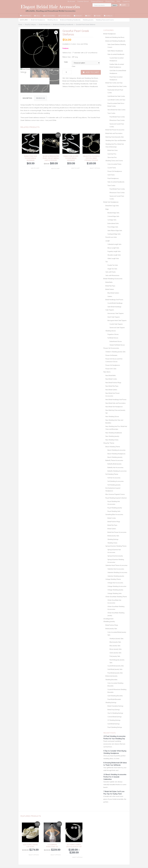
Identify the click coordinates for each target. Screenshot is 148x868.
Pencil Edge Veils (113, 227)
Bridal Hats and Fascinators (114, 133)
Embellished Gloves (116, 341)
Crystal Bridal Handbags (115, 303)
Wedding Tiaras (112, 543)
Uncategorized (108, 619)
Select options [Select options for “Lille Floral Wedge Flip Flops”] (34, 855)
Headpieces (25, 16)
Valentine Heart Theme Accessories (116, 565)
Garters (110, 296)
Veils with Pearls (111, 272)
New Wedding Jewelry (112, 436)
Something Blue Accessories (114, 514)
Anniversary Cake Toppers (116, 313)
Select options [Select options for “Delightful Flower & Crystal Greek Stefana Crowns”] (95, 168)
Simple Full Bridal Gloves (117, 345)
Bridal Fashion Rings (114, 522)
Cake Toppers (110, 310)
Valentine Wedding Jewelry (116, 576)
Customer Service (83, 1)
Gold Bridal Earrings (114, 724)
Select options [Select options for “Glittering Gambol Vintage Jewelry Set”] (77, 857)
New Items (66, 84)
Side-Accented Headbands (116, 54)
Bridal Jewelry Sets (113, 536)
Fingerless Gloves (113, 334)
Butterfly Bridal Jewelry (114, 464)
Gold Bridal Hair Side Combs (116, 96)
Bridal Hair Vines (113, 150)
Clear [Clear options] (74, 66)
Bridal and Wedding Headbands (70, 20)
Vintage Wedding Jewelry (115, 590)
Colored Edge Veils (113, 216)
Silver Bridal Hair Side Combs (116, 110)
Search (114, 5)
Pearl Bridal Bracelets (114, 699)
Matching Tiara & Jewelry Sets (115, 137)
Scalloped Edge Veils (114, 234)
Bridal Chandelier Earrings (115, 706)
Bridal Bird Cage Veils (112, 206)
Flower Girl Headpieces (115, 171)
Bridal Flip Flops (110, 286)
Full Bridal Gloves (113, 338)
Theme (97, 16)
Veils (37, 16)
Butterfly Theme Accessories (114, 460)
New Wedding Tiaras (112, 440)
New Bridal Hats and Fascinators (116, 403)
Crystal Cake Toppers (116, 324)
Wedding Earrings (113, 539)
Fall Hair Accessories (114, 478)
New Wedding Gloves (112, 416)
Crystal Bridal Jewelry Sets (116, 666)
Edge (107, 209)
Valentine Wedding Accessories (117, 572)
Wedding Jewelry (88, 20)
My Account (71, 1)
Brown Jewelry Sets (116, 649)
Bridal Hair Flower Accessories (115, 130)
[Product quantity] (67, 72)
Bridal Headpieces (91, 81)
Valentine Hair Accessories (116, 569)
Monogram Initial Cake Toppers (117, 320)
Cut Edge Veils (112, 220)
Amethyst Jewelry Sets (116, 639)
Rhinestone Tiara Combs (117, 120)
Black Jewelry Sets (115, 642)
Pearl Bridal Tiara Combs (117, 117)
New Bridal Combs (111, 379)
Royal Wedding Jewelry (115, 508)
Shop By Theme (109, 443)
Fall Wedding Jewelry (114, 485)
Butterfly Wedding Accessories (117, 471)
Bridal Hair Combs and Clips (114, 83)
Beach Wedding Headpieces (116, 454)
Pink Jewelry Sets (115, 656)
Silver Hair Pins (112, 157)
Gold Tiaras (111, 175)
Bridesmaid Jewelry (111, 676)
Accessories (49, 16)
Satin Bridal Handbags (114, 307)
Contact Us (126, 1)
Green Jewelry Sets (115, 653)
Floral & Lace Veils (111, 237)
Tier (107, 262)
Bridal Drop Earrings (114, 710)
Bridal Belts (109, 282)
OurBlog (108, 16)
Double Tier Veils (113, 265)
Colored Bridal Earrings (115, 717)
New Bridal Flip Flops (112, 386)
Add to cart (92, 72)
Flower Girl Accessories (111, 348)
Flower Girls (64, 16)
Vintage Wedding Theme (113, 579)
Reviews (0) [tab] (40, 98)
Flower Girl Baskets (111, 355)
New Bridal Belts (111, 375)
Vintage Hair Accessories (115, 583)
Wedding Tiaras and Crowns (105, 20)
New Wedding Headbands (79, 84)
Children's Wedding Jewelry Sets (115, 352)
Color (66, 62)
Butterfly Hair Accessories (115, 467)
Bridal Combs (112, 518)
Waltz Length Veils (113, 258)
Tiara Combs (111, 113)
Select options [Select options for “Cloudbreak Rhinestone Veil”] (56, 855)
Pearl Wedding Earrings (115, 727)
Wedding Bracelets (111, 680)
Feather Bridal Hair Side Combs (117, 86)
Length (108, 241)
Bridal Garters (110, 289)
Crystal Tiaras (112, 168)
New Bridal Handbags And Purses (116, 400)
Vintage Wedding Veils (115, 593)
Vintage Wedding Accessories (117, 586)
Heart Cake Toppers (114, 317)
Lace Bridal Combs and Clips (116, 100)
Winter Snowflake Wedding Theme (116, 597)
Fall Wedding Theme (112, 474)
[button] (56, 32)
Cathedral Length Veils (114, 244)
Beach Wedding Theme (113, 447)
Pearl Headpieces (113, 178)
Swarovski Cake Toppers (117, 328)
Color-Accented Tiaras (114, 164)
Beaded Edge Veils (113, 213)
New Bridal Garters (111, 390)
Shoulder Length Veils (114, 255)
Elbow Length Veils (113, 248)
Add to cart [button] (35, 168)
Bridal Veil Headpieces (38, 20)
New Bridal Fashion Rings (113, 383)
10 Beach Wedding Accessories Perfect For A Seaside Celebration (115, 777)
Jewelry (78, 16)
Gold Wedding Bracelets (115, 696)
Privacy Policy (110, 1)
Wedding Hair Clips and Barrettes (116, 140)
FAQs (119, 1)
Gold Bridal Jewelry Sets (115, 669)
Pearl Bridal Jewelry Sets (115, 673)
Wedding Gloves (53, 20)
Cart (124, 5)
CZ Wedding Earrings (114, 720)
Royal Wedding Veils (114, 511)
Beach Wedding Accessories (116, 450)
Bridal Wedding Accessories (113, 279)
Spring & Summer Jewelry (115, 556)
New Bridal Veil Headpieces (114, 407)
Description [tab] (27, 98)
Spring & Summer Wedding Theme (116, 546)
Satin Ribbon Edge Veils (115, 230)
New (88, 16)
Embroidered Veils (113, 223)
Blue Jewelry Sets (115, 646)
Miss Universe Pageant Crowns (115, 494)
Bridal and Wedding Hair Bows (88, 78)
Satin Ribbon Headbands (89, 86)
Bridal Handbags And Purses (114, 300)
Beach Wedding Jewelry (115, 457)
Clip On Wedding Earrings (115, 713)
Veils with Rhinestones (112, 275)
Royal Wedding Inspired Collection (116, 498)
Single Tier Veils (112, 269)
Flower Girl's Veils (111, 369)
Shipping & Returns (97, 1)
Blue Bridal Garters (113, 293)
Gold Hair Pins (112, 154)
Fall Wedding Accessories (116, 481)
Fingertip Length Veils (114, 251)
